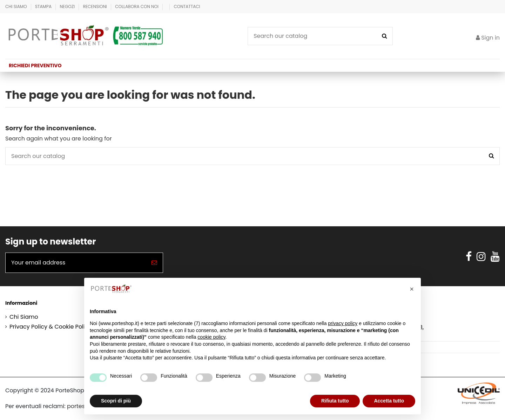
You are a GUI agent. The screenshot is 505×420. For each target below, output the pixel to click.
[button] (412, 289)
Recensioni (96, 6)
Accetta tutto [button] (389, 401)
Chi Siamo (17, 6)
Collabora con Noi (137, 6)
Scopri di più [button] (116, 401)
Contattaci (187, 6)
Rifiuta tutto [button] (335, 401)
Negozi (68, 6)
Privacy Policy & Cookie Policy (50, 327)
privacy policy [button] (343, 323)
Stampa (44, 6)
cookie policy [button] (211, 337)
